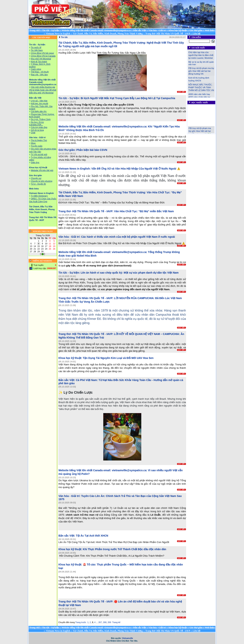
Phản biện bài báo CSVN (92, 150)
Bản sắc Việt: (67, 380)
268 (105, 622)
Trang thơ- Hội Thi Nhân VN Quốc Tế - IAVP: (86, 211)
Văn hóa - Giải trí (157, 30)
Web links (210, 30)
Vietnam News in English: (75, 169)
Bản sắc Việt (140, 30)
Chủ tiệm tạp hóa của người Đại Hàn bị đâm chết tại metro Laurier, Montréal (201, 55)
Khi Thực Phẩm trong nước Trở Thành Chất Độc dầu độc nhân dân (125, 549)
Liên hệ (197, 34)
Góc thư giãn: (67, 150)
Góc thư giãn (196, 30)
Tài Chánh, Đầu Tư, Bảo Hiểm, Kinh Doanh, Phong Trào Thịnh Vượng (108, 34)
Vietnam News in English (58, 34)
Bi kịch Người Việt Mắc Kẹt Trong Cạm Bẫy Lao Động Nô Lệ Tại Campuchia (128, 98)
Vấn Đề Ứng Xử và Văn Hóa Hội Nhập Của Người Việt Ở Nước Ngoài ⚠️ (136, 169)
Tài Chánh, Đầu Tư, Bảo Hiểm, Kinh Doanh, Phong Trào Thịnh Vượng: (102, 43)
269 (109, 622)
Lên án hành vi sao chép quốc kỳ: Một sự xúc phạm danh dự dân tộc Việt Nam (130, 273)
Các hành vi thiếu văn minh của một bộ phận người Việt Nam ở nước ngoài (128, 237)
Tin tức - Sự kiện (51, 30)
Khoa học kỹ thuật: (70, 358)
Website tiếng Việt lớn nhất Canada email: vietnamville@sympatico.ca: (103, 126)
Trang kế (116, 622)
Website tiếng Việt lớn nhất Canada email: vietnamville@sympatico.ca (96, 30)
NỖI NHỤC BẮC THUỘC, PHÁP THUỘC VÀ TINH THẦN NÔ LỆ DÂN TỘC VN (201, 87)
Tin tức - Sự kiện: (69, 98)
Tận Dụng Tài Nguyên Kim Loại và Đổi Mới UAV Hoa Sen (118, 358)
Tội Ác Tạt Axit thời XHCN (92, 536)
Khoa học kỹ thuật (178, 30)
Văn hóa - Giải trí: (69, 237)
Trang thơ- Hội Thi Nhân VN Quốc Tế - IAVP (168, 34)
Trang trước (81, 622)
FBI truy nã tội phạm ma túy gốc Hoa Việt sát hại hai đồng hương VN (201, 71)
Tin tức (64, 37)
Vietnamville (127, 638)
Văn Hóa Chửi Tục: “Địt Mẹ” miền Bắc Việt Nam (144, 211)
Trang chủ (35, 30)
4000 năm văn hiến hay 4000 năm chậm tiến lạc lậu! (199, 97)
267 (100, 622)
